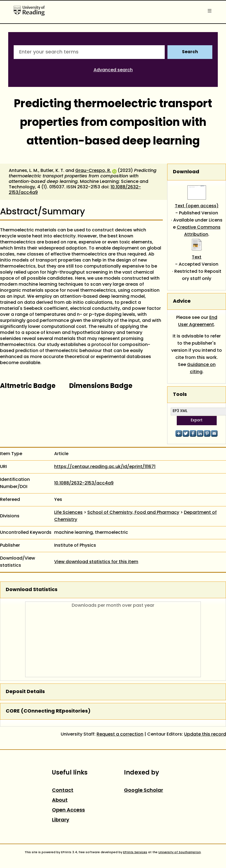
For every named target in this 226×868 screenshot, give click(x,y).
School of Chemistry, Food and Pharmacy (133, 513)
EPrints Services (135, 852)
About (60, 800)
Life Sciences (68, 513)
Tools (180, 395)
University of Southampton (180, 852)
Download (186, 172)
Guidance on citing (201, 368)
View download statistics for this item (96, 562)
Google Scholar (144, 791)
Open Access (68, 810)
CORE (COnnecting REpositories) (48, 711)
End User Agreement (198, 321)
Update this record (205, 734)
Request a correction (120, 734)
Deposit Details (25, 692)
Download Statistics (32, 590)
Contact (63, 791)
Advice (182, 301)
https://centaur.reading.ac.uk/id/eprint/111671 (105, 467)
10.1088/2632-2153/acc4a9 (84, 483)
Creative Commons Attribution (199, 231)
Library (61, 820)
